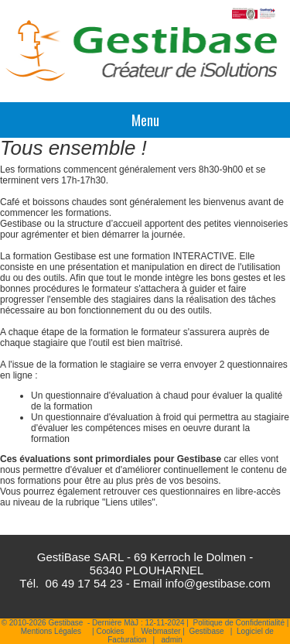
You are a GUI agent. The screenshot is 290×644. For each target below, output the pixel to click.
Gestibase (206, 631)
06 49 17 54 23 (84, 583)
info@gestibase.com (218, 583)
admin (172, 640)
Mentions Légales (51, 631)
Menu (145, 120)
